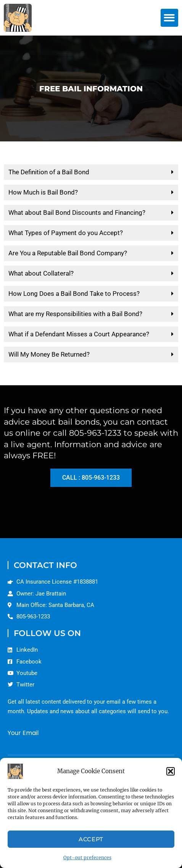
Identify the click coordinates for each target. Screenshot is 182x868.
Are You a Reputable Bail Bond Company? (68, 253)
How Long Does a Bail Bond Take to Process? (74, 294)
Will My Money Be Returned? (49, 354)
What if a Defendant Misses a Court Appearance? (79, 334)
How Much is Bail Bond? (43, 192)
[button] (171, 771)
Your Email (23, 733)
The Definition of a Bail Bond (49, 172)
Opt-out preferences (87, 857)
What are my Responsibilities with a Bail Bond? (75, 314)
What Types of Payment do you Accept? (66, 233)
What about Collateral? (41, 273)
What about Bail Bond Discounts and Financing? (77, 213)
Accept (91, 839)
